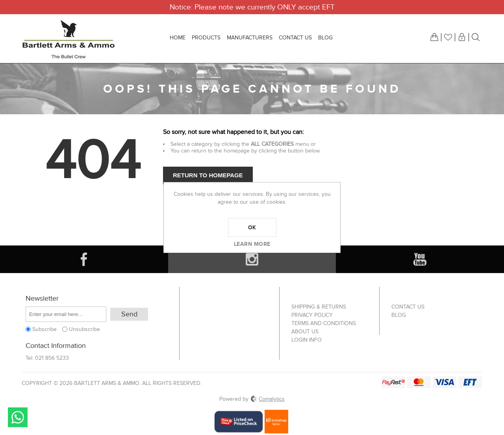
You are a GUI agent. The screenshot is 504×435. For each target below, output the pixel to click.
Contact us (408, 307)
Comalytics (268, 399)
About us (305, 332)
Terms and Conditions (324, 323)
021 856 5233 (52, 358)
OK (252, 227)
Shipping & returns (319, 307)
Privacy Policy (312, 315)
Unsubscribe (84, 329)
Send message (18, 417)
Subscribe (44, 329)
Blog (399, 315)
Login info (307, 340)
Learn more (252, 244)
